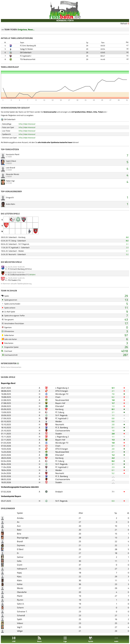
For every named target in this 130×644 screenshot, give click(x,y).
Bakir (19, 530)
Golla (19, 561)
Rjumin (20, 600)
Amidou (20, 518)
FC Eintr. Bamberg (27, 46)
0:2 (127, 241)
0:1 (127, 251)
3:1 (127, 244)
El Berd (20, 549)
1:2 (113, 455)
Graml (20, 565)
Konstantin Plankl (13, 154)
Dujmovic (21, 545)
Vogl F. (20, 627)
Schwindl (21, 615)
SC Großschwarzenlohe (17, 275)
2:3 (127, 247)
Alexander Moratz (13, 174)
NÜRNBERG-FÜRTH (65, 20)
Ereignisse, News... (26, 29)
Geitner (20, 557)
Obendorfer (22, 592)
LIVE (14, 639)
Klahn (19, 580)
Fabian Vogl (10, 181)
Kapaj (19, 573)
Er (18, 553)
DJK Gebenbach (26, 52)
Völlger (20, 631)
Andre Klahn (11, 204)
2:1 (113, 391)
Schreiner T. (22, 611)
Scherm (20, 608)
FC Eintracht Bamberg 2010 (18, 269)
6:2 (113, 397)
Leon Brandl (10, 168)
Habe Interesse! (29, 124)
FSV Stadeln (13, 280)
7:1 (113, 492)
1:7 (113, 403)
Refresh (124, 23)
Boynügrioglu (23, 538)
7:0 (113, 394)
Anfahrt (32, 275)
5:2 (127, 254)
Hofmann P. (22, 569)
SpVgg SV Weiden (27, 49)
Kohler (20, 584)
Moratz (20, 588)
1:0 (113, 400)
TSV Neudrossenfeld (28, 59)
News (39, 639)
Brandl (20, 541)
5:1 (113, 388)
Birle (19, 534)
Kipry (19, 576)
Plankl (20, 596)
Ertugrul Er (10, 197)
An (18, 522)
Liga (65, 639)
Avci (19, 526)
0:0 (113, 418)
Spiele (91, 639)
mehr (116, 639)
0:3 (113, 501)
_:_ (113, 476)
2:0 (113, 424)
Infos (21, 124)
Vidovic (20, 623)
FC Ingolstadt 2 (26, 56)
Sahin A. (21, 604)
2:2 (127, 237)
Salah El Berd (11, 161)
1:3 (113, 406)
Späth (20, 619)
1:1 (113, 415)
